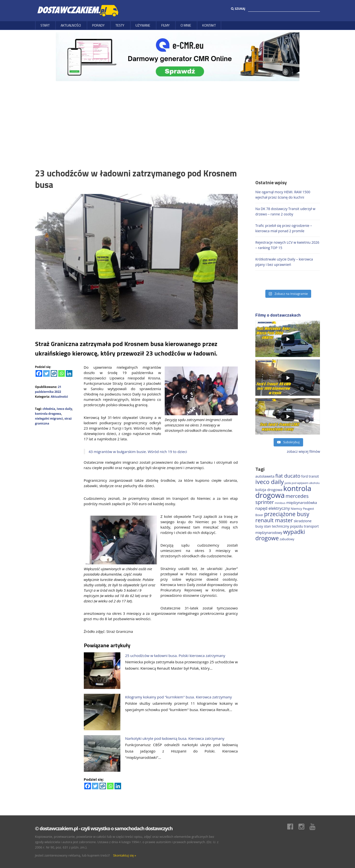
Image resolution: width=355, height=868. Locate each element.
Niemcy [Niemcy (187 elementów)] (296, 509)
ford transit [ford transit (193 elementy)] (310, 476)
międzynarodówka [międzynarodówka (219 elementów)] (302, 502)
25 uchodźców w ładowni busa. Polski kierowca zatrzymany (175, 656)
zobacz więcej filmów (303, 451)
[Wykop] (54, 373)
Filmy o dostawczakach (278, 315)
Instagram (304, 827)
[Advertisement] (178, 118)
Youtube (315, 827)
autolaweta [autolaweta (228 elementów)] (265, 476)
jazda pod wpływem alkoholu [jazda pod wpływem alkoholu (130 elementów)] (302, 483)
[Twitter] (46, 373)
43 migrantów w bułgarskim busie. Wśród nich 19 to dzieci (138, 452)
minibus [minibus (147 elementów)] (280, 503)
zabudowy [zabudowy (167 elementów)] (287, 539)
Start (45, 25)
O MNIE (186, 25)
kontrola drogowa (48, 414)
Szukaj (238, 9)
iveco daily (64, 409)
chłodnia (49, 409)
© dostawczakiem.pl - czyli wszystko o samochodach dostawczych (104, 828)
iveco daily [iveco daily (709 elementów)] (270, 482)
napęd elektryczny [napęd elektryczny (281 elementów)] (273, 508)
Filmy (165, 25)
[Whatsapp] (62, 373)
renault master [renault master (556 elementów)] (274, 520)
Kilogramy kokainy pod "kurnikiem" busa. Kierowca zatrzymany (179, 697)
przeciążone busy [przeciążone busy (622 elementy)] (287, 514)
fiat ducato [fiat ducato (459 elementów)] (288, 476)
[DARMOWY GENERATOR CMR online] (178, 56)
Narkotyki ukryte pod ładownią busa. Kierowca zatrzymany (175, 738)
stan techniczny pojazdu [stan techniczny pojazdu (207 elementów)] (283, 526)
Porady (98, 25)
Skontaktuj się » (125, 855)
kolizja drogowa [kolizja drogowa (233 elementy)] (269, 490)
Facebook (293, 827)
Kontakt (209, 25)
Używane (143, 25)
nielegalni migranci (49, 419)
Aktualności (71, 25)
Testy (120, 25)
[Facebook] (39, 373)
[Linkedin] (69, 373)
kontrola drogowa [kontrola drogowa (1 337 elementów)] (283, 492)
